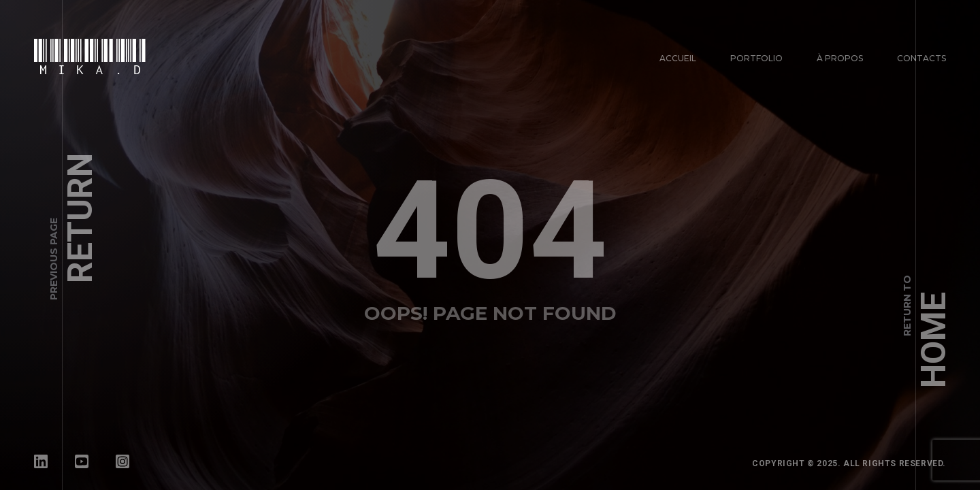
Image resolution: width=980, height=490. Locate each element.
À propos (840, 58)
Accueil (678, 58)
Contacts (921, 58)
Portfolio (756, 58)
